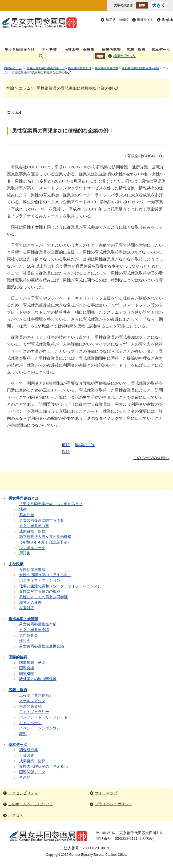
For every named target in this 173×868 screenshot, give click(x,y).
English (168, 20)
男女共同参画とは (80, 68)
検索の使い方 (124, 56)
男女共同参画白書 (107, 68)
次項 (66, 452)
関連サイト (145, 20)
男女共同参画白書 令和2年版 (140, 68)
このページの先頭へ (151, 458)
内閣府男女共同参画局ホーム (46, 68)
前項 (66, 445)
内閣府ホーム (13, 68)
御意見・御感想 (117, 20)
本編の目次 (85, 445)
